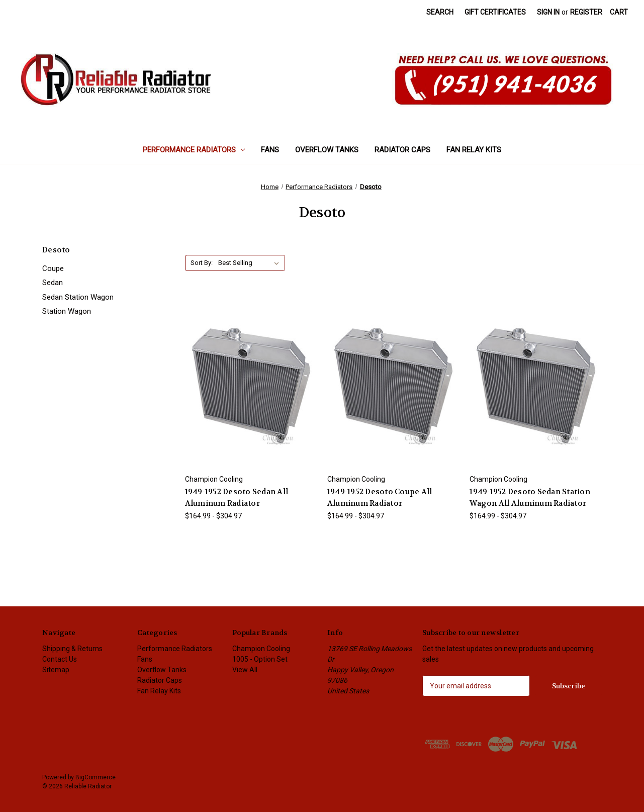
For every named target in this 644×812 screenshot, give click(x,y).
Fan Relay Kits (474, 150)
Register (586, 12)
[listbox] (251, 263)
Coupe (53, 268)
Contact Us (60, 659)
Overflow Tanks (327, 150)
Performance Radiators (194, 150)
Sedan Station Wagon (78, 297)
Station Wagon (67, 311)
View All (245, 670)
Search (440, 12)
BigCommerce (96, 777)
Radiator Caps (402, 150)
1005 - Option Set (260, 659)
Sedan (53, 283)
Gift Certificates (495, 12)
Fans (270, 150)
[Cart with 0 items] (619, 12)
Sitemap (56, 670)
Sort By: (202, 263)
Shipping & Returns (72, 649)
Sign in (548, 12)
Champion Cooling (261, 649)
